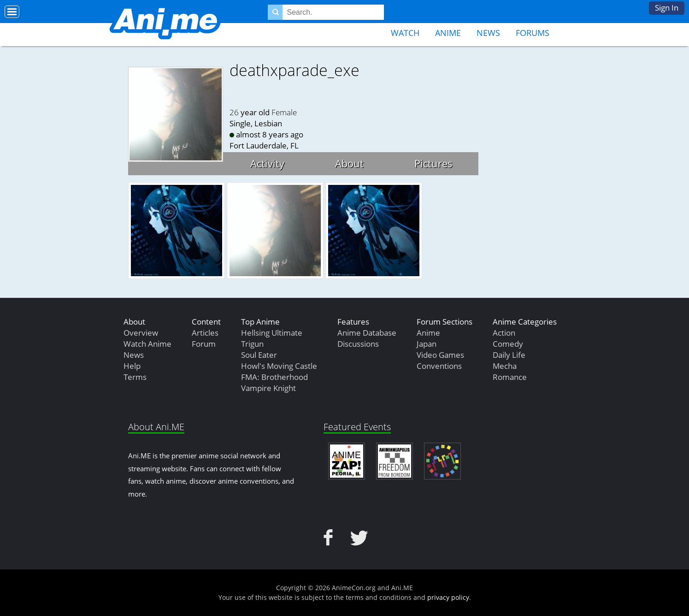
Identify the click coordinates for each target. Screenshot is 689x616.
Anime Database (367, 333)
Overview (141, 333)
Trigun (252, 344)
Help (132, 366)
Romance (510, 377)
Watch (405, 33)
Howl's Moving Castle (279, 366)
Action (504, 333)
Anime (448, 33)
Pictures (433, 163)
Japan (427, 344)
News (488, 33)
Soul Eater (259, 355)
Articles (205, 333)
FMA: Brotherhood (274, 377)
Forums (533, 33)
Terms (135, 377)
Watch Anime (147, 344)
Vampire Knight (268, 388)
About (349, 163)
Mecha (505, 366)
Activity (267, 163)
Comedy (508, 344)
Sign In (667, 8)
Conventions (439, 366)
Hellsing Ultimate (272, 333)
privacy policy (448, 597)
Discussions (358, 344)
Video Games (440, 355)
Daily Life (509, 355)
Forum (204, 344)
